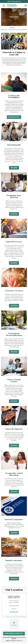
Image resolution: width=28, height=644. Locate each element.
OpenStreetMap (23, 617)
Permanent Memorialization (14, 334)
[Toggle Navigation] (18, 27)
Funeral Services (14, 242)
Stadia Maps (10, 617)
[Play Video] (14, 41)
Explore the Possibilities (14, 97)
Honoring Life (14, 145)
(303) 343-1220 (16, 1)
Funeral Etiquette (14, 429)
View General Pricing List (14, 634)
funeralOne (19, 641)
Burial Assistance (14, 561)
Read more (15, 167)
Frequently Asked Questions (14, 474)
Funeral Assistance (14, 520)
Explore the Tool (14, 117)
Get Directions (14, 612)
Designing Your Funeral (14, 197)
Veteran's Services (14, 291)
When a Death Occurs (14, 381)
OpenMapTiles (16, 617)
